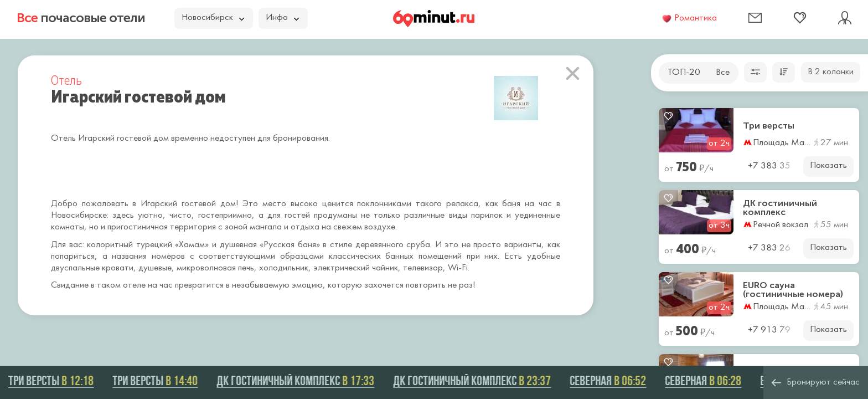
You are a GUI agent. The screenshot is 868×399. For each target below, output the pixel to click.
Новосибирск (213, 18)
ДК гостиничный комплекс (780, 208)
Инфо (282, 18)
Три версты (769, 126)
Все (723, 73)
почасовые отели (81, 18)
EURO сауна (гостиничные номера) (793, 290)
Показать (828, 166)
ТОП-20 (684, 73)
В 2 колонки (831, 72)
